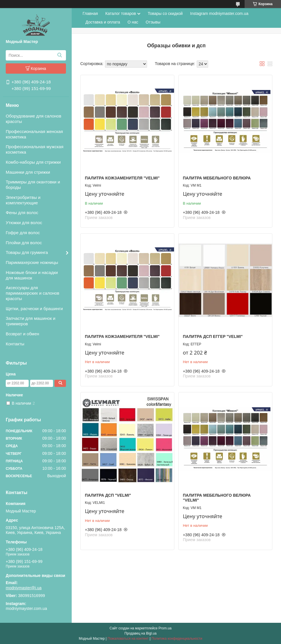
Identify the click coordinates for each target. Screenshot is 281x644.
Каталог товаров (121, 13)
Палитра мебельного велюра (217, 178)
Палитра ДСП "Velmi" (108, 495)
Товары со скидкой (165, 13)
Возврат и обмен (23, 334)
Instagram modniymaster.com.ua (219, 13)
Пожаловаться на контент (128, 639)
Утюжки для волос (24, 223)
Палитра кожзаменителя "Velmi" (122, 178)
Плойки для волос (24, 243)
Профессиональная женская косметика (34, 134)
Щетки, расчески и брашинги (34, 309)
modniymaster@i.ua (24, 588)
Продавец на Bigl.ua (140, 633)
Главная (90, 13)
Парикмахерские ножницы (32, 262)
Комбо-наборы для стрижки (33, 162)
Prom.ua (165, 628)
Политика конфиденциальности (177, 639)
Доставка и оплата (103, 22)
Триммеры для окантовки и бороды (33, 185)
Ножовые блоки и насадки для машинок (32, 275)
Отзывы (153, 22)
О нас (133, 22)
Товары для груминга (27, 252)
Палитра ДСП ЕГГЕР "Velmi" (213, 336)
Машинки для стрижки (28, 172)
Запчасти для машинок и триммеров (31, 321)
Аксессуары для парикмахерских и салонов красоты (33, 293)
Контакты (15, 344)
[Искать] (59, 55)
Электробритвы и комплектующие (23, 200)
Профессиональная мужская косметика (35, 149)
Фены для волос (22, 213)
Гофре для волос (23, 233)
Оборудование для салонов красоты (34, 119)
